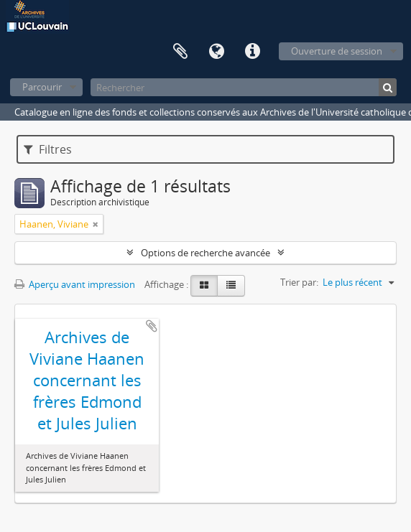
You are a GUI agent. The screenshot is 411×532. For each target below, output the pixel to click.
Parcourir (42, 87)
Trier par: (299, 282)
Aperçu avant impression (75, 284)
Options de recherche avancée (205, 253)
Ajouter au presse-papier (152, 326)
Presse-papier (180, 52)
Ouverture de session (337, 51)
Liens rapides (252, 52)
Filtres (48, 149)
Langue (216, 52)
